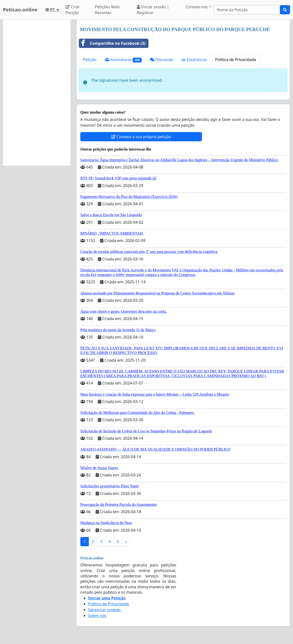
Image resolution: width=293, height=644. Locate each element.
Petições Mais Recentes (107, 10)
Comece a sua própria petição (141, 137)
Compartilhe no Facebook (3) (112, 43)
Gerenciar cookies (104, 610)
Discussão (162, 60)
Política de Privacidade (236, 60)
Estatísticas (194, 60)
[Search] (247, 10)
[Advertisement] (37, 93)
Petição (90, 60)
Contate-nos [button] (197, 7)
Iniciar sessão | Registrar (153, 10)
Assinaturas (123, 60)
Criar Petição (73, 10)
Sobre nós (97, 616)
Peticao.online (20, 10)
